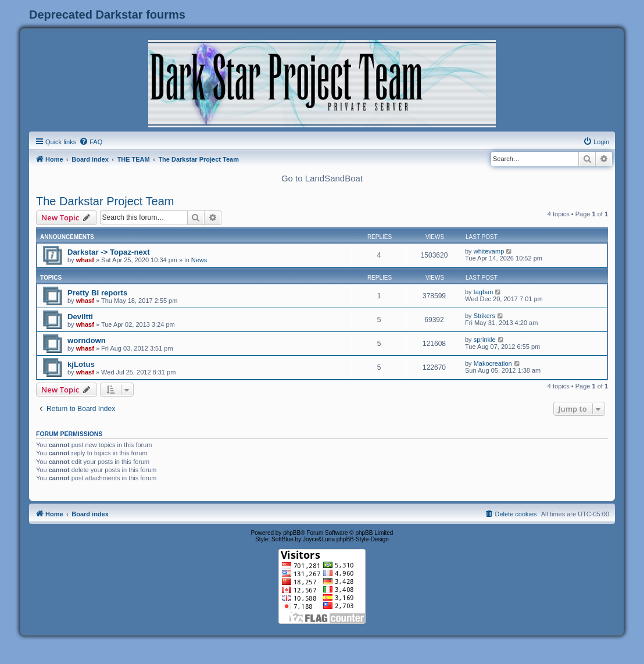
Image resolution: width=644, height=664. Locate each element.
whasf (85, 260)
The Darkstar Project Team (105, 201)
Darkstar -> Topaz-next (109, 252)
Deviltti (80, 317)
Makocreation (493, 363)
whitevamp (489, 251)
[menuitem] (91, 142)
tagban (484, 292)
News (199, 260)
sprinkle (485, 340)
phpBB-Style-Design (363, 539)
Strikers (484, 316)
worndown (87, 340)
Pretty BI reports (97, 293)
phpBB (292, 533)
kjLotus (81, 364)
